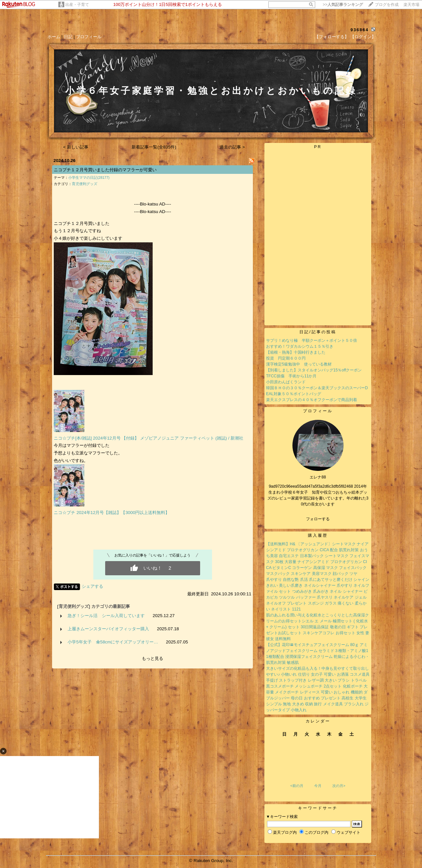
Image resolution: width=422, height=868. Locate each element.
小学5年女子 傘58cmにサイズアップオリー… (113, 642)
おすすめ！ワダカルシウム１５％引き (300, 346)
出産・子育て (77, 5)
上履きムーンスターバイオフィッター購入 (108, 629)
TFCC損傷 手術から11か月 (291, 376)
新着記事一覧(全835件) (154, 147)
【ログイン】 (363, 37)
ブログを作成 (387, 5)
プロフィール (89, 37)
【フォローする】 (332, 37)
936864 (360, 30)
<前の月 (297, 786)
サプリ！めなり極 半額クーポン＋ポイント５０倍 (312, 340)
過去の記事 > (232, 147)
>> (343, 5)
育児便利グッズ (85, 184)
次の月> (339, 786)
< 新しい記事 (76, 147)
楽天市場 (411, 5)
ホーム (54, 37)
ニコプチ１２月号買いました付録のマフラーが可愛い (105, 170)
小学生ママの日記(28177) (89, 177)
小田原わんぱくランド (286, 382)
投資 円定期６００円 (286, 358)
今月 (318, 786)
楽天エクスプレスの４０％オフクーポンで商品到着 (312, 400)
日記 (68, 37)
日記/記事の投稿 (318, 332)
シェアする (92, 586)
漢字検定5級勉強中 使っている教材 (299, 364)
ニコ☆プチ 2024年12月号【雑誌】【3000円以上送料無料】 (112, 513)
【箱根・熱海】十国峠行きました (296, 352)
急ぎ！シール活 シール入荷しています (106, 616)
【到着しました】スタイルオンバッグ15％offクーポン (314, 370)
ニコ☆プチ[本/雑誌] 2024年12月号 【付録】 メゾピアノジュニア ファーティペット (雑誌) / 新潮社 (149, 438)
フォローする (318, 519)
